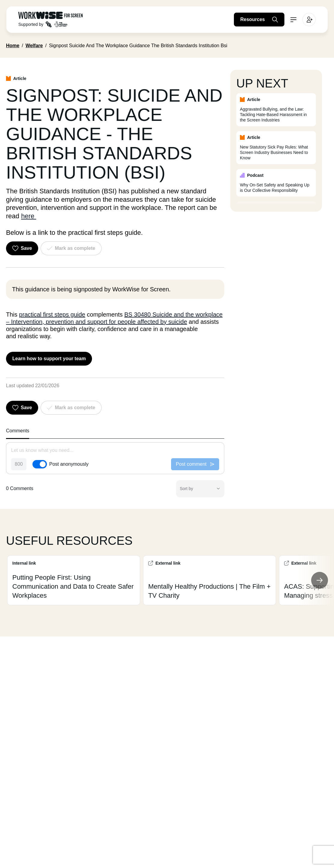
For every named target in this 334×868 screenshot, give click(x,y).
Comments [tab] (18, 431)
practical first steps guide (52, 314)
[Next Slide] (320, 580)
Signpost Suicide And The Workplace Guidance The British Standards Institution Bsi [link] (138, 46)
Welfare (34, 46)
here (29, 216)
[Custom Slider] (167, 580)
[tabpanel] (115, 470)
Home (13, 46)
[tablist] (115, 433)
